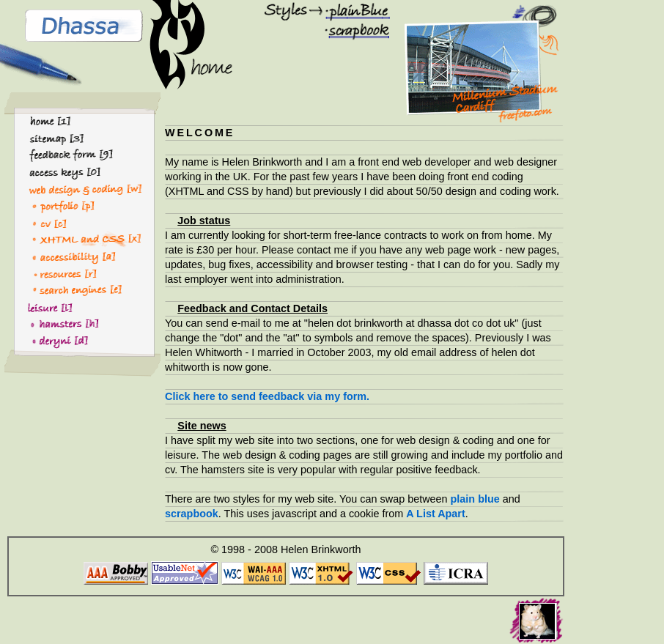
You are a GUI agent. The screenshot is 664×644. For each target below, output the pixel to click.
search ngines (65, 289)
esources (52, 273)
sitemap (51, 138)
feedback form (67, 155)
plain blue (349, 10)
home (45, 122)
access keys (62, 171)
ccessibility (58, 256)
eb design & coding (79, 188)
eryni (42, 340)
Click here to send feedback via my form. (267, 396)
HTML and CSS (67, 239)
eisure (43, 306)
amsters (50, 323)
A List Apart (435, 514)
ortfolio (48, 205)
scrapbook (351, 30)
